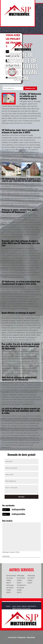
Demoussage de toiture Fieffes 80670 (11, 579)
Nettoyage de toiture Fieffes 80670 (31, 579)
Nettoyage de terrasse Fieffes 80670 (21, 579)
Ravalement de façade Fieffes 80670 (21, 589)
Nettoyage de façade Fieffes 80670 (10, 589)
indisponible (18, 509)
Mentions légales (21, 608)
